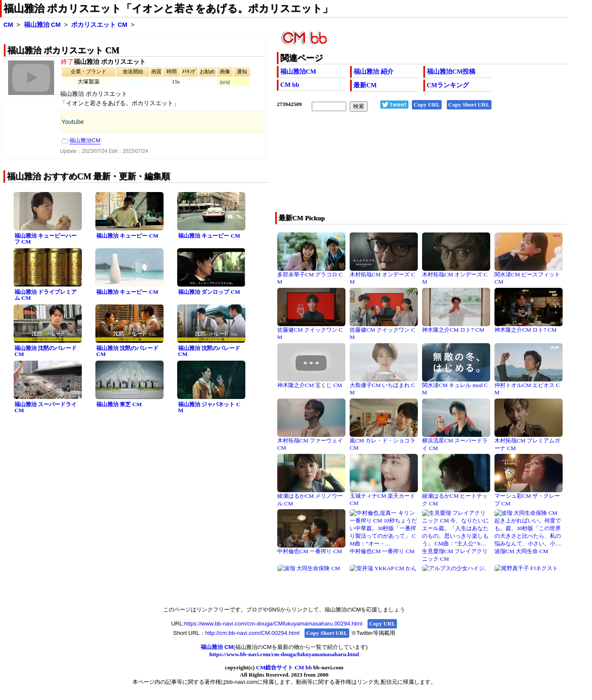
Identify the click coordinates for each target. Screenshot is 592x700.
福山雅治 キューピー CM (127, 236)
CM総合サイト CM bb (284, 667)
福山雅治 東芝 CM (119, 404)
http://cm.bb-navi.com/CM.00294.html (252, 633)
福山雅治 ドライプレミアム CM (46, 295)
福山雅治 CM (42, 25)
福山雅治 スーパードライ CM (46, 407)
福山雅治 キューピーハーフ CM (46, 239)
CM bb (290, 85)
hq (222, 82)
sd (228, 82)
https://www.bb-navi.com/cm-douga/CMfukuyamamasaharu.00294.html (273, 624)
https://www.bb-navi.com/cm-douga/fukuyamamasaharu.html (284, 654)
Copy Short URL (469, 105)
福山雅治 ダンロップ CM (209, 292)
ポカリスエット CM (99, 25)
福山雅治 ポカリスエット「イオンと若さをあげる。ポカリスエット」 (168, 9)
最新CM (365, 85)
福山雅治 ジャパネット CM (209, 407)
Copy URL (427, 105)
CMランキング (448, 85)
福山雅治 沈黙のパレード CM (46, 351)
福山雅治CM (298, 72)
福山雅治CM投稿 (451, 72)
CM (8, 25)
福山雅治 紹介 (374, 72)
